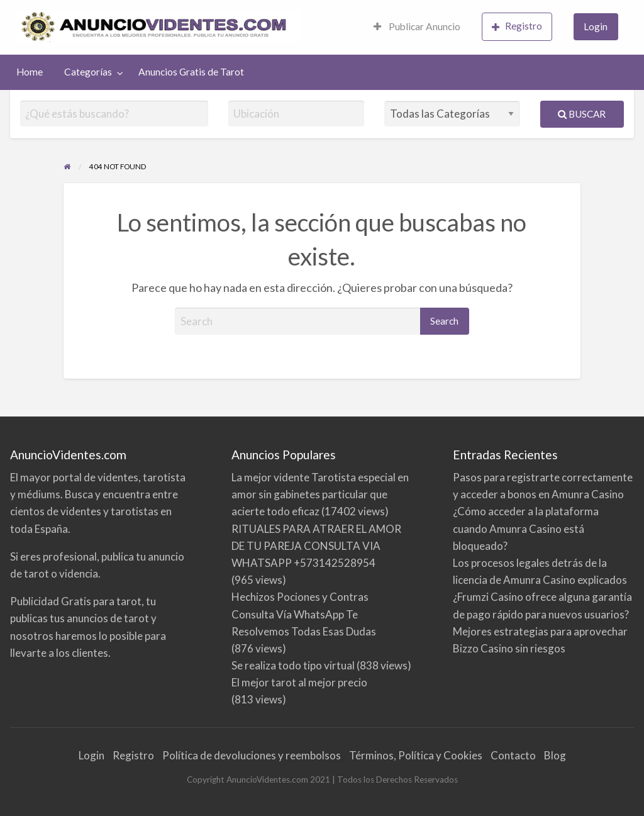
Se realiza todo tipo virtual (293, 665)
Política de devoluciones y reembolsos (252, 755)
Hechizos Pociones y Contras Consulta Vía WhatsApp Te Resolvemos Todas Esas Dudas (304, 614)
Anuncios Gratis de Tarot (191, 72)
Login (596, 26)
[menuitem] (417, 27)
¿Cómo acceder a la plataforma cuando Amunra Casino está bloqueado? (526, 528)
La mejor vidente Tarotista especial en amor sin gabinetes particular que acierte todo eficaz (320, 494)
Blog (555, 755)
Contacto (513, 755)
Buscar (582, 114)
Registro (517, 26)
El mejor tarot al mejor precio (299, 682)
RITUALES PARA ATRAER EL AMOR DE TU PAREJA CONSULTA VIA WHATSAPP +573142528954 (316, 546)
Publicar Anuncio (417, 26)
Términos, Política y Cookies (416, 755)
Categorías (88, 72)
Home (30, 72)
